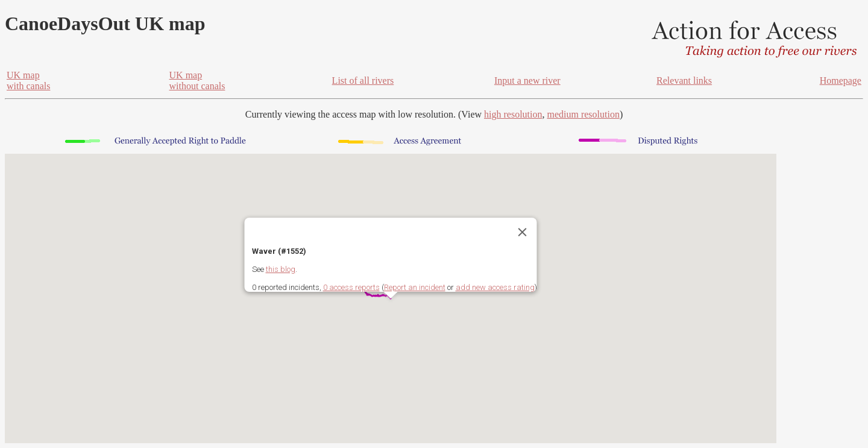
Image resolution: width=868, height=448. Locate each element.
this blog (281, 269)
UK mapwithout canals (197, 80)
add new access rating (495, 287)
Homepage (841, 80)
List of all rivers (363, 80)
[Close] (523, 232)
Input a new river (527, 80)
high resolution (513, 114)
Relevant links (684, 80)
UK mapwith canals (28, 80)
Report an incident (415, 287)
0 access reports (351, 287)
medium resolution (583, 114)
